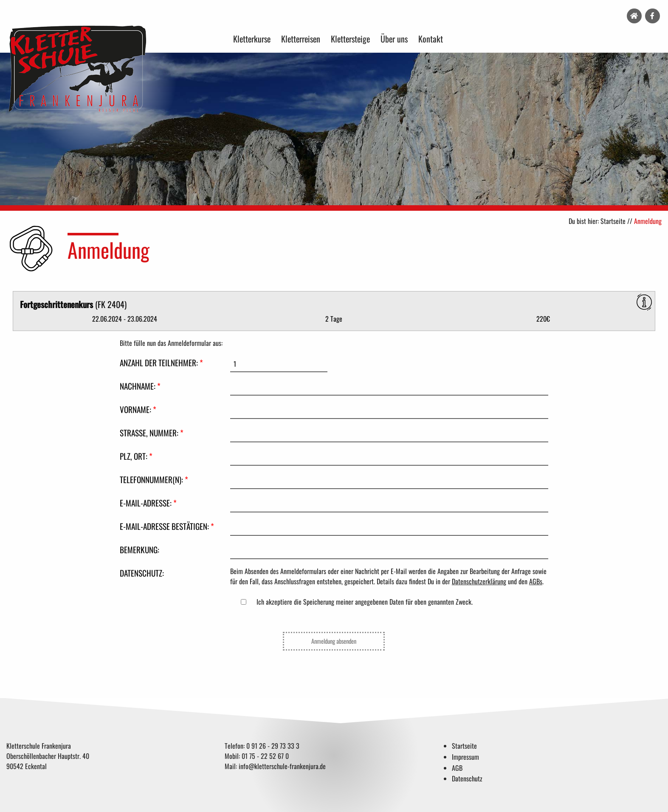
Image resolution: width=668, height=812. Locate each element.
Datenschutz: (142, 573)
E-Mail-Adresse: (148, 503)
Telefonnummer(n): (154, 480)
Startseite (613, 221)
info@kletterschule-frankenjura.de (282, 766)
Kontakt (431, 39)
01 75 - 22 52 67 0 (265, 756)
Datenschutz (467, 778)
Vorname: (138, 409)
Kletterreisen (301, 39)
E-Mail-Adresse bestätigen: (167, 526)
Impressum (465, 757)
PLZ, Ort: (136, 456)
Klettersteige (350, 39)
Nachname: (140, 386)
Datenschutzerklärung (479, 581)
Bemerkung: (140, 550)
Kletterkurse (252, 39)
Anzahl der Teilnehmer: (161, 363)
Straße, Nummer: (152, 433)
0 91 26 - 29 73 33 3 (273, 746)
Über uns (394, 39)
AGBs (536, 581)
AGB (457, 768)
